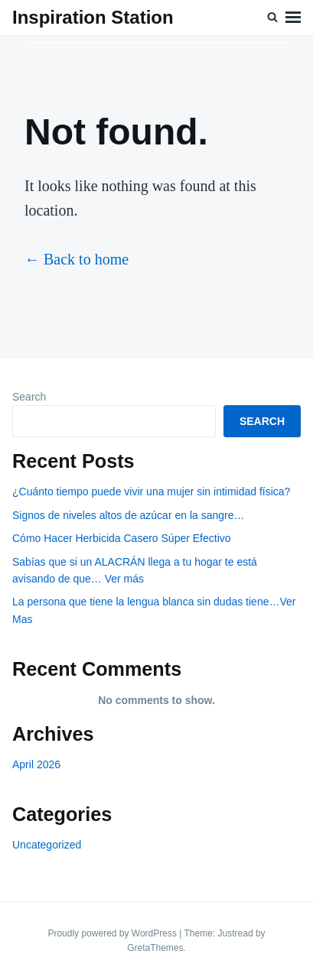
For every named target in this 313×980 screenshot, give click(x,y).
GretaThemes (155, 948)
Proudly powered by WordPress (113, 933)
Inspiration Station (93, 17)
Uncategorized (47, 845)
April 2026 (36, 764)
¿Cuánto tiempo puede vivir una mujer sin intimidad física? (151, 492)
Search (29, 397)
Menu (293, 18)
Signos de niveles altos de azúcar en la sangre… (129, 515)
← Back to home (77, 259)
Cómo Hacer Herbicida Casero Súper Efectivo (122, 538)
